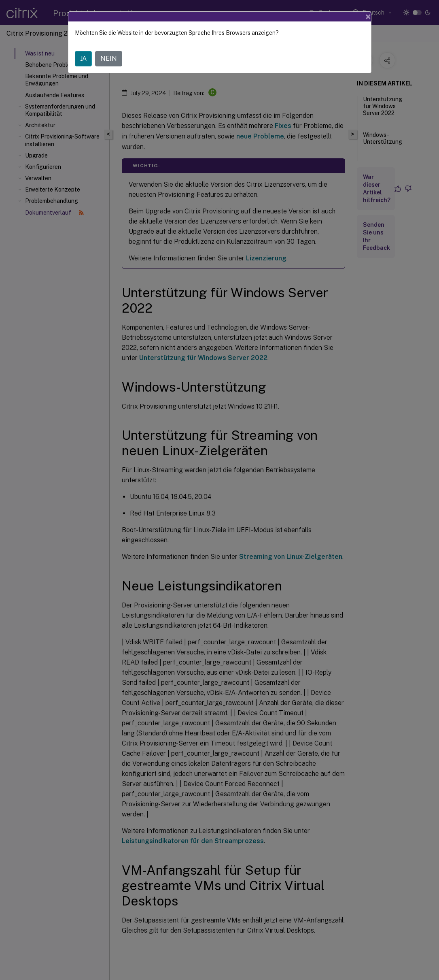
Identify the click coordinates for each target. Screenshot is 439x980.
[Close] (368, 17)
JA (83, 59)
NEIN (109, 59)
